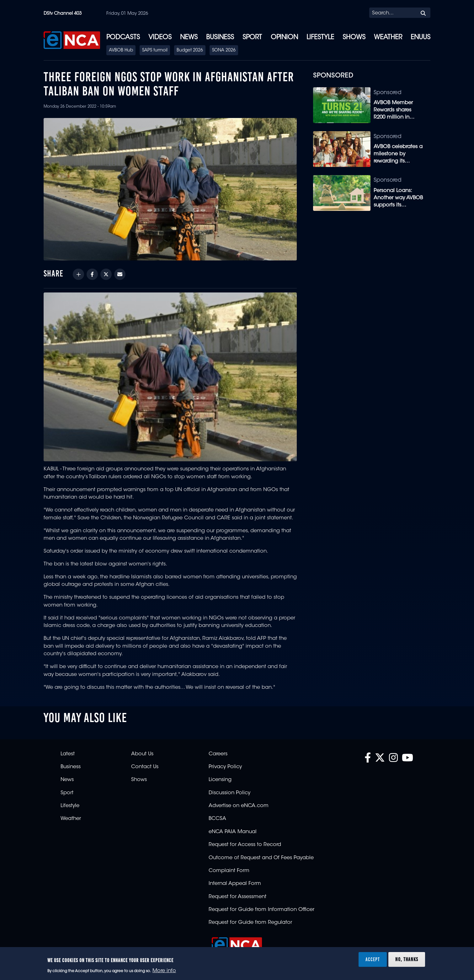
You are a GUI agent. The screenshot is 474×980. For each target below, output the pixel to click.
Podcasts (123, 38)
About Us (142, 754)
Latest (68, 754)
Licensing (220, 780)
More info (164, 971)
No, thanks (407, 959)
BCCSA (217, 819)
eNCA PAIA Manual (233, 832)
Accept (373, 959)
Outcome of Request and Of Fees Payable (261, 858)
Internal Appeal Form (235, 884)
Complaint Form (229, 871)
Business (220, 38)
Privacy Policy (225, 767)
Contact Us (145, 767)
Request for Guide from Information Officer (261, 910)
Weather (388, 38)
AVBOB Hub (121, 51)
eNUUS (421, 38)
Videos (160, 38)
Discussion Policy (229, 793)
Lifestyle (320, 38)
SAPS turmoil (155, 51)
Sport (252, 38)
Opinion (284, 38)
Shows (354, 38)
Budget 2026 (190, 51)
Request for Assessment (237, 897)
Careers (218, 754)
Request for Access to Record (245, 845)
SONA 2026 (224, 51)
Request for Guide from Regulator (250, 923)
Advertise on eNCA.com (239, 806)
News (189, 38)
